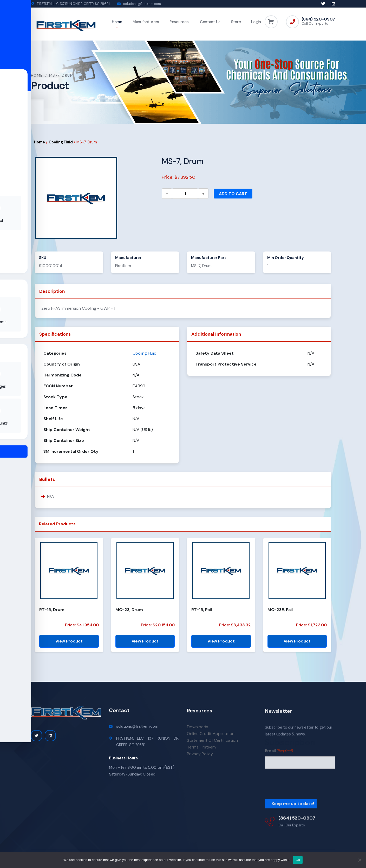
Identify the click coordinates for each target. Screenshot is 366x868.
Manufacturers (146, 22)
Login (256, 22)
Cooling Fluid (61, 143)
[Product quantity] (185, 195)
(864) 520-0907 (318, 19)
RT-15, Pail (202, 610)
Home (117, 22)
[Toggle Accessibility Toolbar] (12, 422)
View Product (69, 642)
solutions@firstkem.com (142, 4)
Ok (298, 860)
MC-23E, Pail (280, 610)
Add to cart (233, 195)
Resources (179, 22)
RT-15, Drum (52, 610)
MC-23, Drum (129, 610)
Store (236, 22)
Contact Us (210, 22)
